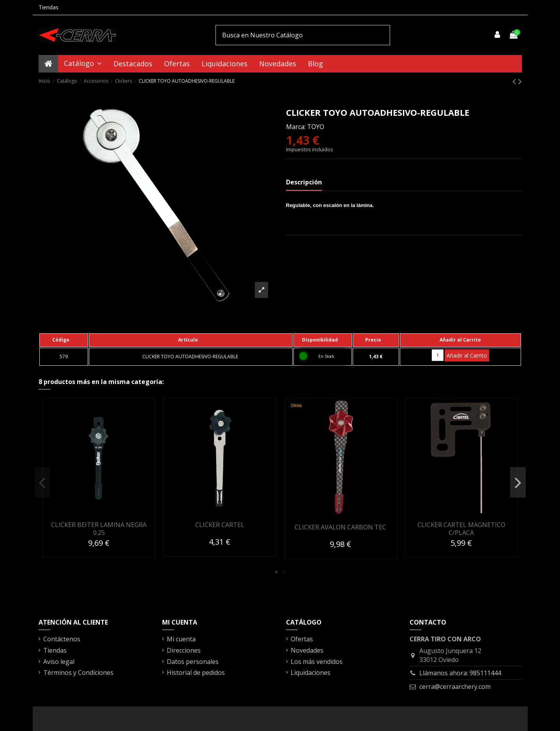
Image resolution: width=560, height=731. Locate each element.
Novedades (307, 650)
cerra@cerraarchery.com (455, 687)
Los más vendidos (317, 662)
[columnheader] (64, 340)
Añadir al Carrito (467, 355)
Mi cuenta (181, 639)
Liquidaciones (311, 673)
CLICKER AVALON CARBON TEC (340, 527)
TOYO (316, 127)
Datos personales (193, 662)
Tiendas (49, 7)
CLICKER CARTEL (220, 525)
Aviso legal (59, 662)
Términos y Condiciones (78, 673)
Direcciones (184, 650)
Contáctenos (62, 639)
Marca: (296, 127)
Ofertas (302, 639)
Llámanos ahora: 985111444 (460, 673)
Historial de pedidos (196, 673)
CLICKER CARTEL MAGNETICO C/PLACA (461, 528)
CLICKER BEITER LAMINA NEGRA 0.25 (99, 528)
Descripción (304, 182)
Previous (42, 483)
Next (518, 483)
